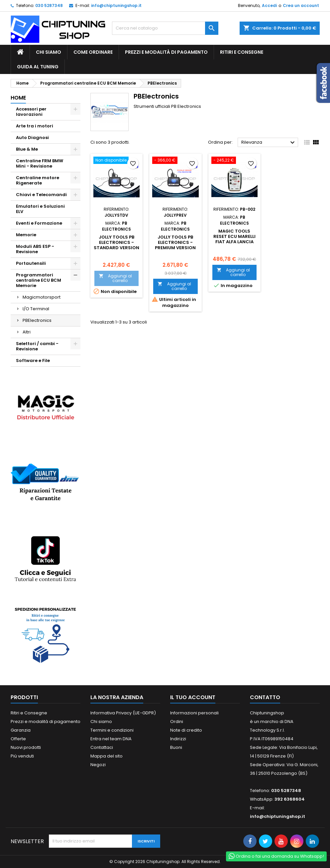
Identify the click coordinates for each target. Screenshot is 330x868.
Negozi (98, 765)
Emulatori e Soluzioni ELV (40, 209)
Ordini (177, 722)
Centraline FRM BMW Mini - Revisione (40, 163)
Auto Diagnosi (32, 138)
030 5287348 (49, 5)
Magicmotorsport (42, 297)
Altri (27, 332)
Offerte (18, 739)
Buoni (176, 747)
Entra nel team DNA (111, 739)
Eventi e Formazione (39, 223)
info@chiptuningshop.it (116, 5)
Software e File (33, 361)
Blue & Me (27, 149)
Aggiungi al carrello (115, 278)
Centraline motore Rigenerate (38, 180)
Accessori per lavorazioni (31, 112)
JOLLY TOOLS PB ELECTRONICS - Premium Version (175, 242)
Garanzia (21, 730)
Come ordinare (93, 52)
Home (18, 98)
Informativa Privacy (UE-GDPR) (123, 713)
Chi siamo (49, 52)
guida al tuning (38, 67)
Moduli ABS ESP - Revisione (35, 249)
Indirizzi (178, 739)
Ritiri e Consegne (242, 52)
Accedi (269, 5)
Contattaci (102, 747)
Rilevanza (269, 143)
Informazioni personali (194, 713)
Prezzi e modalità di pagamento (166, 52)
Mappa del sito (107, 756)
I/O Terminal (36, 309)
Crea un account (301, 5)
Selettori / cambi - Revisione (37, 346)
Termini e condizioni (112, 730)
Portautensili (31, 263)
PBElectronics (37, 320)
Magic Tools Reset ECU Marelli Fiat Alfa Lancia (234, 236)
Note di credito (186, 730)
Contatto (265, 697)
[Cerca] (165, 28)
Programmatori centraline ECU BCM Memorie (39, 280)
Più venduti (22, 756)
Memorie (26, 235)
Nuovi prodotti (26, 747)
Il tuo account (193, 697)
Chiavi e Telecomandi (41, 195)
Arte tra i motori (35, 126)
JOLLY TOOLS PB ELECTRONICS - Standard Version (116, 242)
